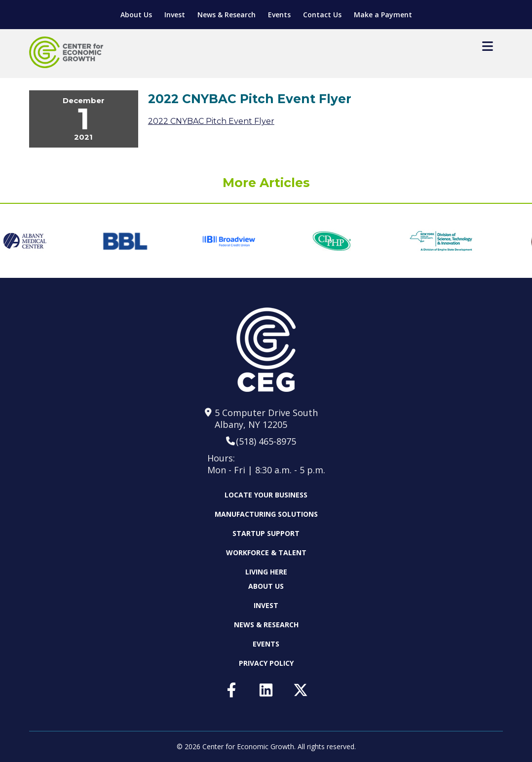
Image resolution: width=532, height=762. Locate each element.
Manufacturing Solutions (266, 514)
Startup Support (266, 533)
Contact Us (322, 15)
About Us (136, 15)
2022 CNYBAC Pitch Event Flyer (211, 121)
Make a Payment (383, 15)
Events (279, 15)
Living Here (266, 572)
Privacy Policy (266, 663)
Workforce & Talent (266, 552)
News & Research (227, 15)
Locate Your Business (266, 495)
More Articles (266, 183)
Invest (175, 15)
